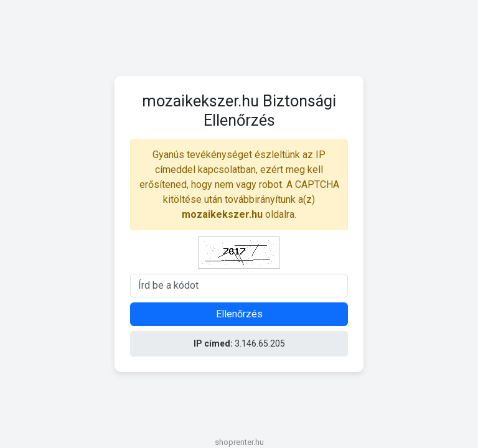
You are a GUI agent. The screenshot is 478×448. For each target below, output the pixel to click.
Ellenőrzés (239, 314)
